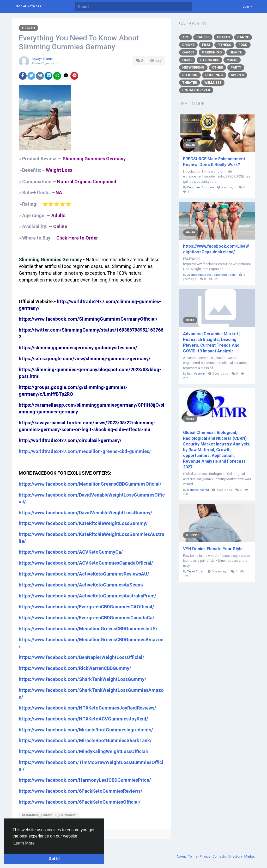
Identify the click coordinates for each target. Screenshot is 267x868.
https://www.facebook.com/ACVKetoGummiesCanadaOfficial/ (86, 563)
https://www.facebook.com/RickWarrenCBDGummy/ (75, 668)
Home (187, 60)
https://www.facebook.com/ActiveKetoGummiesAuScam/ (81, 585)
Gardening (212, 52)
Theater (190, 82)
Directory (236, 856)
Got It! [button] (54, 859)
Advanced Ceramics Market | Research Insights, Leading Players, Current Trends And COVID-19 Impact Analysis (212, 342)
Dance (243, 37)
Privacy (205, 856)
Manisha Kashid (198, 490)
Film (206, 45)
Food (243, 45)
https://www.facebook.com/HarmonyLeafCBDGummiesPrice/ (85, 780)
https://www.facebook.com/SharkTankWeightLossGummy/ (83, 679)
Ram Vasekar (196, 374)
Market (250, 856)
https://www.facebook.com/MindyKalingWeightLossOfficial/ (84, 751)
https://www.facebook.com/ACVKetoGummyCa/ (71, 552)
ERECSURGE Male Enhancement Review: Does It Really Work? (214, 162)
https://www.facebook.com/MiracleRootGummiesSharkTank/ (85, 740)
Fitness (224, 45)
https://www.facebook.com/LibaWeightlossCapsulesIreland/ (216, 249)
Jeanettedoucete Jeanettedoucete (211, 275)
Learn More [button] (24, 843)
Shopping (214, 75)
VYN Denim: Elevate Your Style (213, 549)
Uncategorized (196, 90)
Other (217, 67)
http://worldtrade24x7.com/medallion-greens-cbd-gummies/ (85, 451)
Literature (209, 60)
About (182, 856)
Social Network (29, 6)
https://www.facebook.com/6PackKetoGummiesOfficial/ (80, 802)
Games (188, 52)
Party (236, 67)
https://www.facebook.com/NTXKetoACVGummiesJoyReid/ (83, 719)
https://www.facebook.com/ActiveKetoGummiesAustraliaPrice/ (87, 596)
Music (232, 60)
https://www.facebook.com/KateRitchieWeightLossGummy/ (83, 523)
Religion (190, 75)
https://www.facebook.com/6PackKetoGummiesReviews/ (81, 791)
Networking (193, 67)
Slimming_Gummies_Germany (49, 815)
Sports (237, 75)
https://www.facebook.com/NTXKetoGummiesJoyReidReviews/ (87, 708)
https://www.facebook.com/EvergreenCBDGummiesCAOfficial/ (86, 607)
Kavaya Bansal (43, 59)
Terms (193, 856)
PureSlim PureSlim (200, 187)
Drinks (188, 45)
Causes (203, 37)
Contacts (220, 856)
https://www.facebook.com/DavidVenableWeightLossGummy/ (86, 513)
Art (186, 37)
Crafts (223, 37)
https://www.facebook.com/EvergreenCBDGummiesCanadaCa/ (87, 618)
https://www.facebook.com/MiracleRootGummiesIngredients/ (86, 730)
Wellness (213, 82)
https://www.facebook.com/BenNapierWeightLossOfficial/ (81, 657)
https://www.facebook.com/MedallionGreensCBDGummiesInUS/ (88, 629)
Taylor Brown (196, 571)
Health (28, 28)
